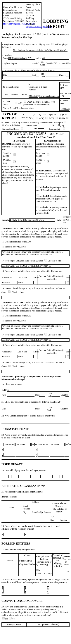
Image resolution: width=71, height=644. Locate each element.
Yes (12, 619)
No (5, 619)
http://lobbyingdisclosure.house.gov (19, 24)
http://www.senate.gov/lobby (39, 27)
